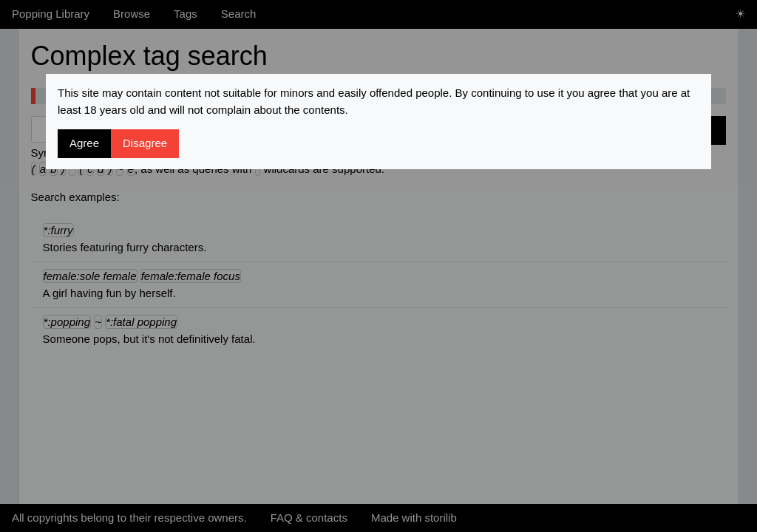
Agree (84, 143)
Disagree (145, 143)
